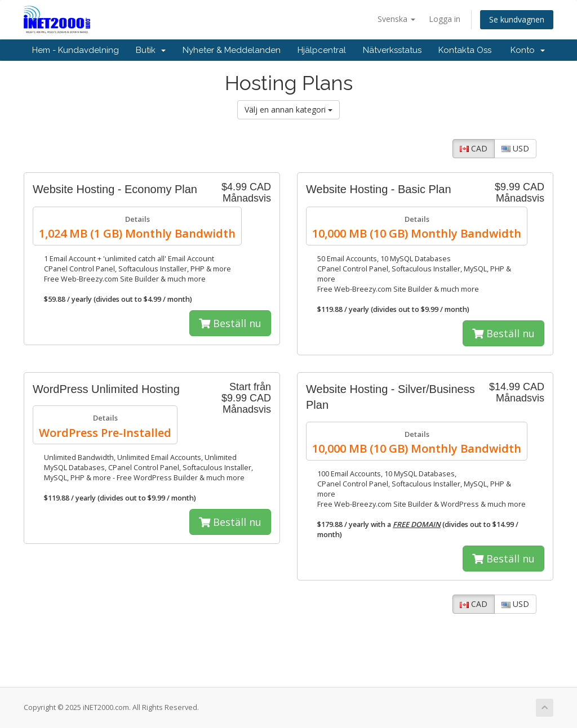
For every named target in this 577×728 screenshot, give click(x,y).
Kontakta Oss (465, 50)
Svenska (396, 19)
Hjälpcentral (322, 50)
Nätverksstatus (392, 50)
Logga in (445, 19)
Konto (528, 50)
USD (515, 148)
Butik (151, 50)
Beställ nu (230, 323)
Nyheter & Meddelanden (232, 50)
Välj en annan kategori (288, 110)
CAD (474, 148)
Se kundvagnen (517, 19)
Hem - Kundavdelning (76, 50)
